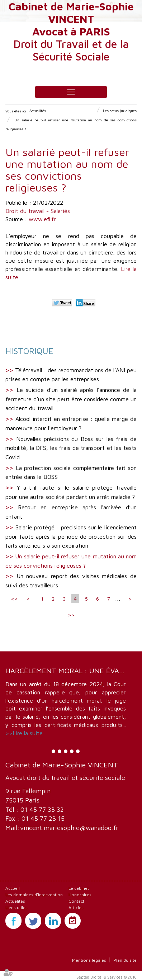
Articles (76, 908)
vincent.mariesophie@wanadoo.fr (69, 828)
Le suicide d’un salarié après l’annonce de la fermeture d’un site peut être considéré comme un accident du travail (71, 399)
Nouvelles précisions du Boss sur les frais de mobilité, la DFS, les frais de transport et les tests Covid (71, 448)
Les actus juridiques (120, 111)
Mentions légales (89, 960)
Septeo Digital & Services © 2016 (106, 977)
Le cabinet (79, 888)
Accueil (13, 888)
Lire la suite (28, 733)
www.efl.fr (42, 219)
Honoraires (80, 895)
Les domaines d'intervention (34, 895)
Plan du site (125, 960)
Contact (76, 901)
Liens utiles (16, 908)
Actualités (38, 111)
